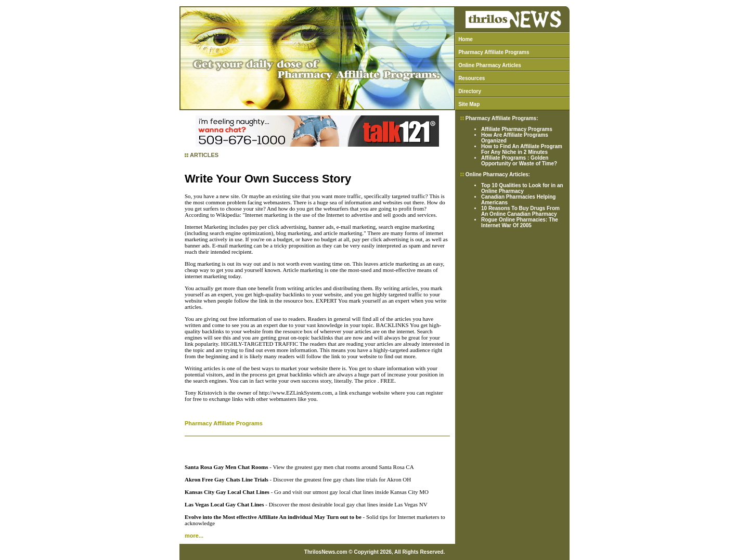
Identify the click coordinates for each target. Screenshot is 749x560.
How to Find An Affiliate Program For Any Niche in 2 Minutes (522, 149)
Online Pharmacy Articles (490, 65)
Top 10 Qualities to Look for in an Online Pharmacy (522, 188)
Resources (472, 78)
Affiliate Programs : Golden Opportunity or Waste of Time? (519, 161)
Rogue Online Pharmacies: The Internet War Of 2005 (520, 223)
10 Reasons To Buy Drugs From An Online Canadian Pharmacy (520, 211)
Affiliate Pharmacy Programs (517, 129)
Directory (470, 91)
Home (466, 39)
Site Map (469, 104)
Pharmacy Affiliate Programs (494, 52)
